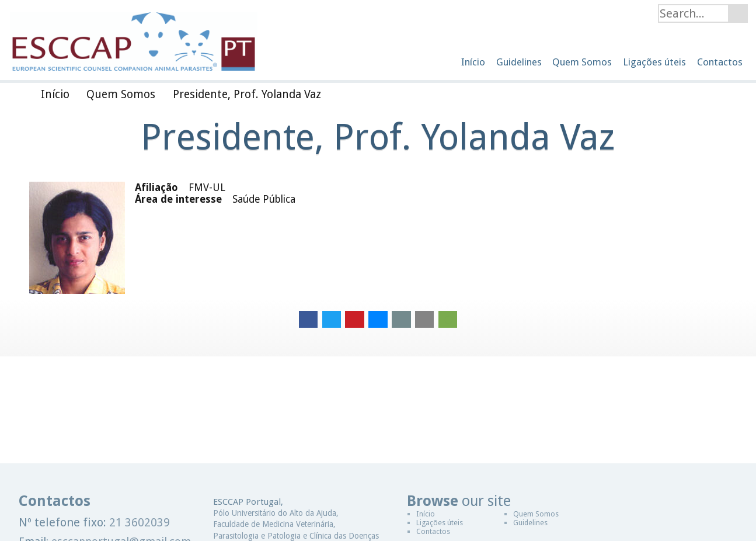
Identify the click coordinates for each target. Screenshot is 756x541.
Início (426, 514)
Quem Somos (536, 514)
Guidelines (530, 523)
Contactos (433, 531)
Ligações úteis (440, 523)
